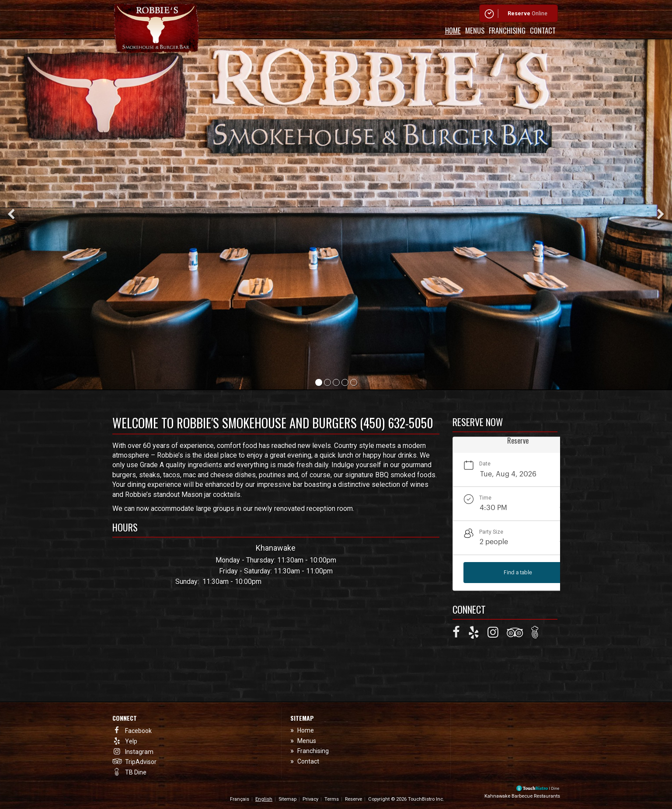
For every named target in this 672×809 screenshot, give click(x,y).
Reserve (353, 799)
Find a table (518, 573)
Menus (475, 30)
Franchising (507, 30)
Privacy (310, 799)
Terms (332, 799)
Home (453, 30)
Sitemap (287, 799)
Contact (543, 30)
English (264, 799)
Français (240, 799)
